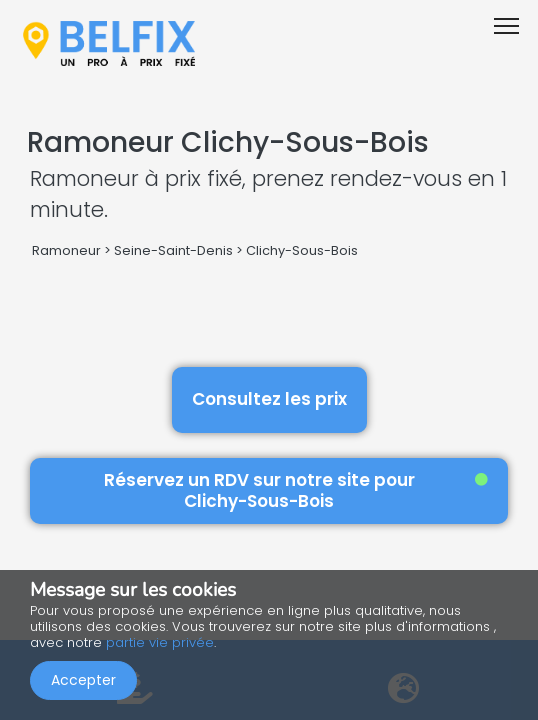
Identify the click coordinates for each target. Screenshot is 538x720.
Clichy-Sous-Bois (302, 250)
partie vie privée (160, 642)
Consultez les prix (269, 399)
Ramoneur (66, 250)
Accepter (83, 680)
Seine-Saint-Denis (173, 250)
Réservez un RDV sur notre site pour (296, 490)
